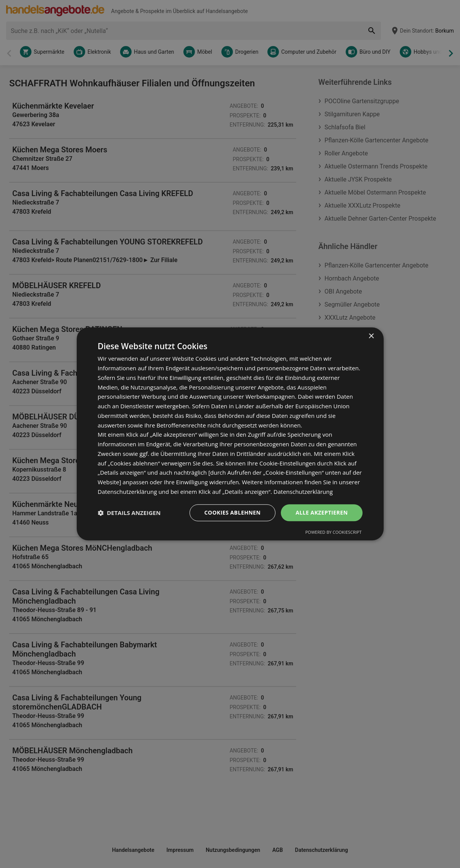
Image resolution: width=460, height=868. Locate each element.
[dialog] (230, 434)
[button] (129, 513)
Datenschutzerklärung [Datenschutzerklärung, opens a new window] (303, 492)
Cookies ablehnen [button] (233, 512)
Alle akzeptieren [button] (322, 512)
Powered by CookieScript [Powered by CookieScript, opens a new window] (334, 532)
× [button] (371, 336)
